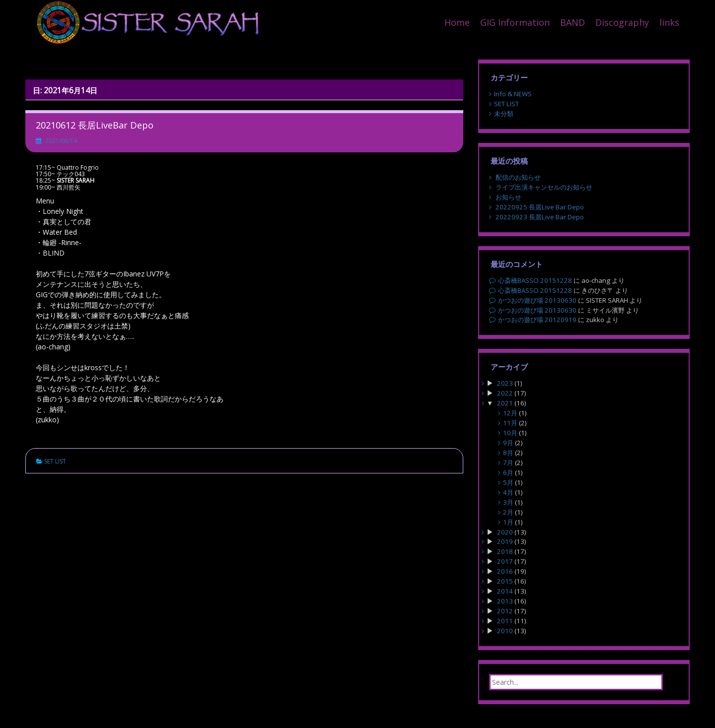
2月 (508, 512)
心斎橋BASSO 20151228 (535, 280)
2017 (505, 561)
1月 (508, 522)
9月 (508, 443)
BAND (572, 22)
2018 (505, 551)
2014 (505, 591)
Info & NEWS (513, 94)
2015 (505, 581)
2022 (505, 393)
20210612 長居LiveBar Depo (95, 125)
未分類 (504, 114)
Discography (622, 22)
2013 (505, 601)
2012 (505, 611)
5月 (508, 482)
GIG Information (515, 22)
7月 (508, 463)
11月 (510, 423)
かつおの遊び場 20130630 (537, 300)
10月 (510, 433)
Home (457, 22)
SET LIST (55, 461)
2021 (505, 403)
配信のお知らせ (518, 177)
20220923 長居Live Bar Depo (540, 217)
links (669, 22)
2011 (505, 621)
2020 (505, 532)
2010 (505, 631)
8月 (508, 453)
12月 (510, 413)
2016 (505, 571)
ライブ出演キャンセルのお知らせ (544, 187)
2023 (505, 383)
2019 (505, 541)
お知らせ (508, 197)
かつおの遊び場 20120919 (537, 320)
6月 (508, 472)
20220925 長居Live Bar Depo (540, 207)
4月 (508, 492)
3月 (508, 502)
